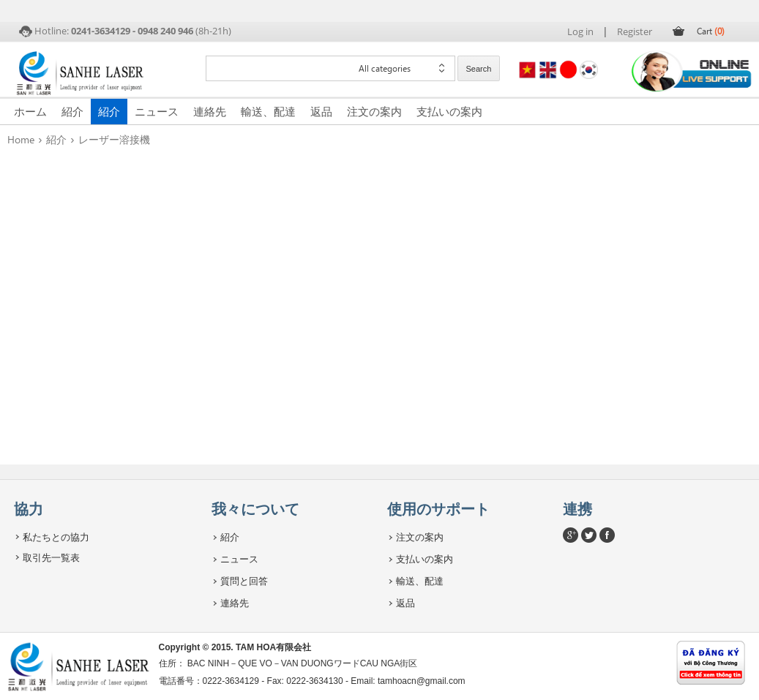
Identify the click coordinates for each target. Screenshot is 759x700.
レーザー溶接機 (114, 139)
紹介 (72, 111)
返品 (321, 111)
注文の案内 (374, 111)
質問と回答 (244, 581)
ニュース (157, 111)
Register (635, 31)
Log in (580, 31)
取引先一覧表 (51, 557)
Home (21, 139)
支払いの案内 (449, 111)
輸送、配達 (268, 111)
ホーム (30, 111)
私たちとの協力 (56, 537)
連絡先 (210, 111)
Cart (711, 31)
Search (479, 69)
